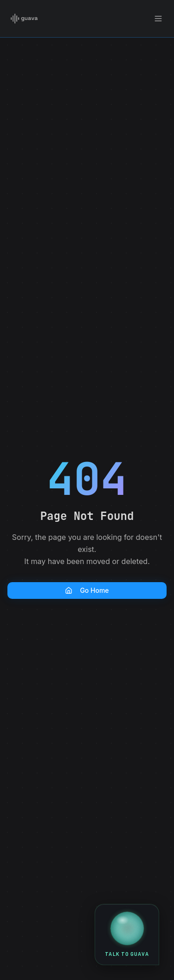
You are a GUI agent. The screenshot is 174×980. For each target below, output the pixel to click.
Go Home (87, 590)
